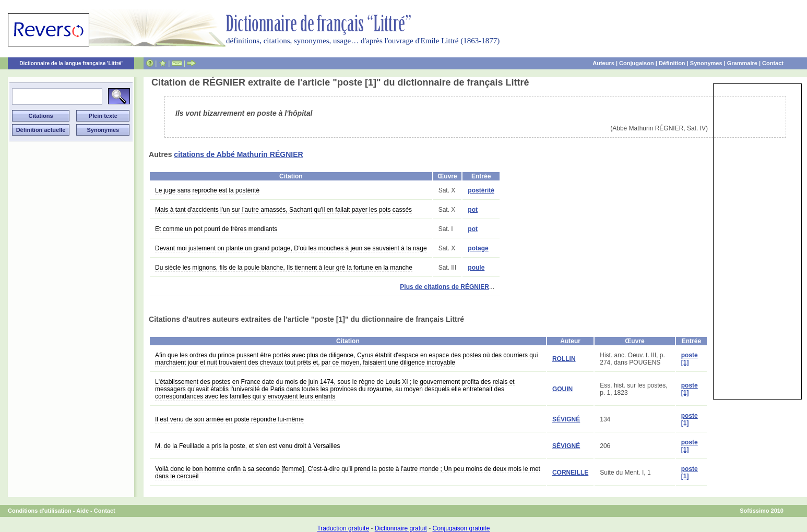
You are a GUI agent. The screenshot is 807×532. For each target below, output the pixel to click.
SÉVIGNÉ (566, 419)
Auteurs (603, 63)
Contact (773, 63)
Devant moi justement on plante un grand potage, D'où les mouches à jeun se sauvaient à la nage (291, 248)
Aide (82, 511)
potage (478, 248)
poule (476, 268)
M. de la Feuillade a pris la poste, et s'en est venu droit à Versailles (247, 446)
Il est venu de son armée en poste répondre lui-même (229, 419)
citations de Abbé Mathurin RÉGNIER (238, 154)
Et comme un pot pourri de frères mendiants (216, 229)
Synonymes (706, 63)
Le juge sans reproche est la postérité (207, 190)
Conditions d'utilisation (40, 511)
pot (473, 210)
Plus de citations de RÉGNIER (444, 287)
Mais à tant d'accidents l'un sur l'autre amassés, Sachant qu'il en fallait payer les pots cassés (283, 210)
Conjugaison (637, 63)
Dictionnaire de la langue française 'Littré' (71, 63)
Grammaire (742, 63)
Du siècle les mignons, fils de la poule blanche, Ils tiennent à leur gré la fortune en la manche (284, 268)
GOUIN (562, 389)
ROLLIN (564, 359)
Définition (672, 63)
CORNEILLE (570, 473)
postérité (481, 190)
